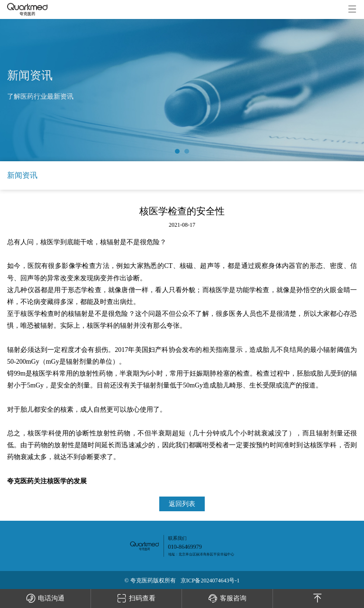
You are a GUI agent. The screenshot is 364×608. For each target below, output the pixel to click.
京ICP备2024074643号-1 (210, 580)
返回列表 (182, 504)
